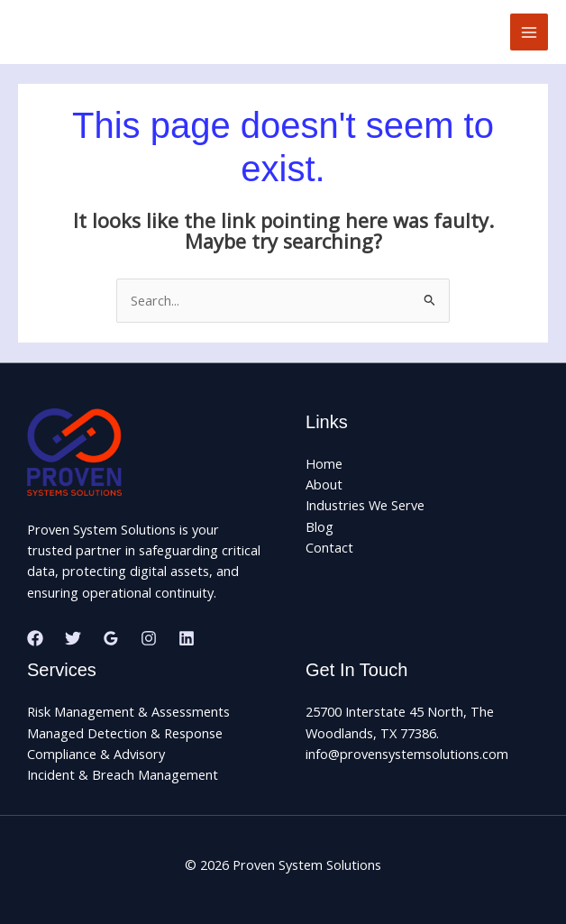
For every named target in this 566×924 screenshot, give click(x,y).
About (324, 484)
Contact (329, 547)
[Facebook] (35, 638)
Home (324, 463)
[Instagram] (149, 638)
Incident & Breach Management (123, 774)
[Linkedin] (187, 638)
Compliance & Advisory (96, 754)
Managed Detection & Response (125, 733)
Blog (320, 526)
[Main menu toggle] (529, 32)
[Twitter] (73, 638)
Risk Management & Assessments (128, 711)
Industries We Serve (365, 505)
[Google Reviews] (111, 638)
